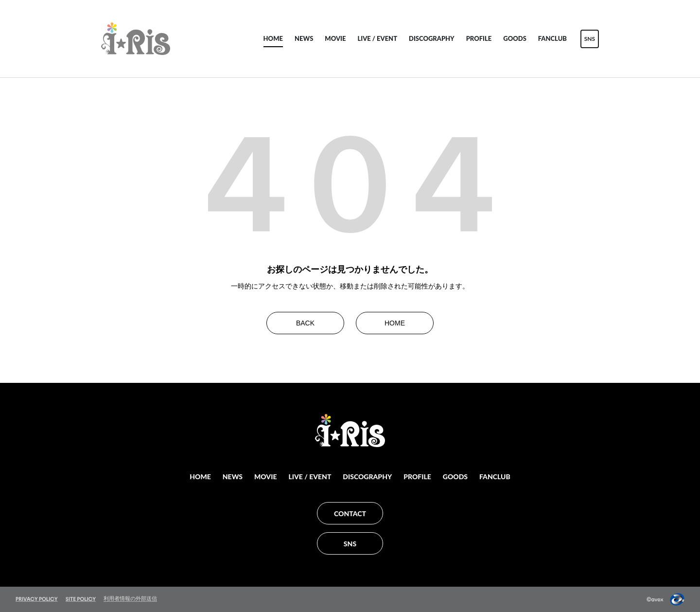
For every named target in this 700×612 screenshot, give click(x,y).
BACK (305, 323)
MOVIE (335, 38)
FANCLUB (552, 38)
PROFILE (479, 38)
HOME (273, 38)
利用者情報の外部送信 (130, 598)
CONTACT (350, 513)
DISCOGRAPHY (432, 38)
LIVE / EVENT (377, 38)
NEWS (304, 38)
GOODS (515, 38)
